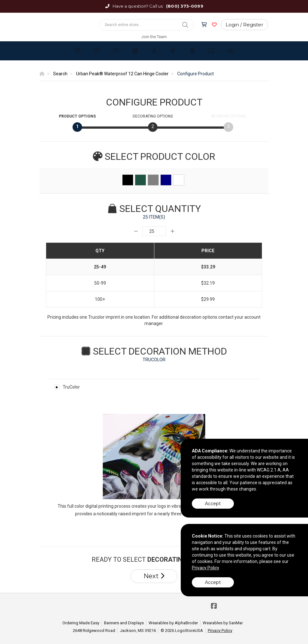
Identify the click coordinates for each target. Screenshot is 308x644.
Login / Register (244, 25)
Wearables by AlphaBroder (173, 623)
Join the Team (154, 37)
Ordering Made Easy (81, 623)
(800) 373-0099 (185, 6)
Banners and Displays (124, 623)
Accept (213, 504)
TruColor (71, 387)
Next (154, 576)
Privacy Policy (220, 630)
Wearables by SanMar (223, 623)
